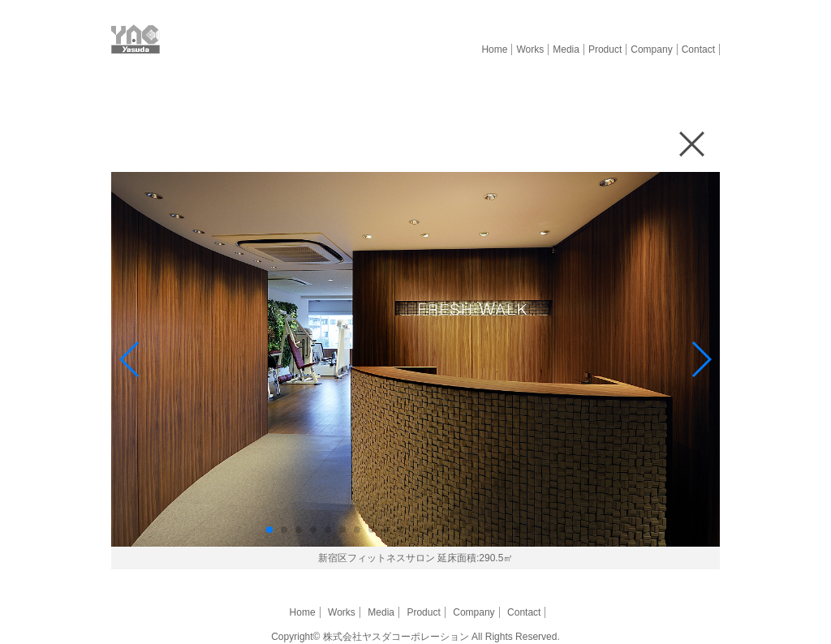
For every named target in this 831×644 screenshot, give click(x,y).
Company (651, 49)
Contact (698, 49)
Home (494, 49)
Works (530, 49)
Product (605, 49)
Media (566, 49)
